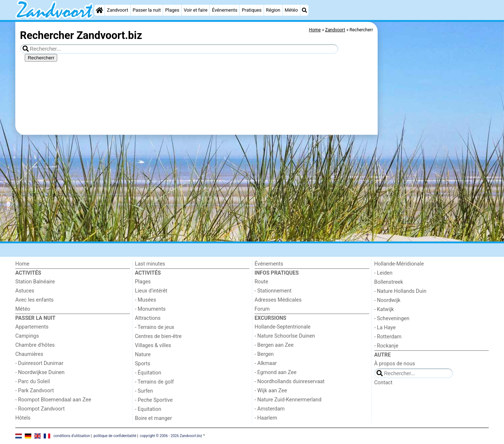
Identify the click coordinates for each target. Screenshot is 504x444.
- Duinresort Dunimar (39, 363)
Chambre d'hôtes (35, 345)
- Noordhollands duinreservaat (290, 382)
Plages (172, 10)
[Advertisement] (434, 189)
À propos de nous (395, 364)
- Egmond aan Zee (275, 372)
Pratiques (252, 10)
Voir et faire (195, 10)
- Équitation (148, 373)
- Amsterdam (270, 409)
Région (273, 10)
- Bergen (264, 354)
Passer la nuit (147, 10)
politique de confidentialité (115, 436)
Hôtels (23, 418)
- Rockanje (386, 346)
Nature (143, 355)
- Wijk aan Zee (271, 391)
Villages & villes (153, 345)
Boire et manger (154, 418)
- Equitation (148, 409)
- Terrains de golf (155, 382)
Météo (291, 10)
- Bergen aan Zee (274, 345)
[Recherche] (304, 10)
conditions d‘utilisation (72, 436)
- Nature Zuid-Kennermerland (288, 400)
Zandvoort (118, 10)
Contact (383, 383)
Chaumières (29, 354)
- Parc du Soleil (33, 382)
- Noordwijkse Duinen (40, 372)
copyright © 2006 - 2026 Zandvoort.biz (171, 436)
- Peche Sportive (154, 400)
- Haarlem (266, 418)
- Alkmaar (266, 363)
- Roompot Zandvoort (40, 409)
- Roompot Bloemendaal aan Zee (53, 400)
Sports (143, 364)
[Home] (99, 10)
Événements (225, 10)
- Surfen (144, 391)
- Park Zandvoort (35, 391)
